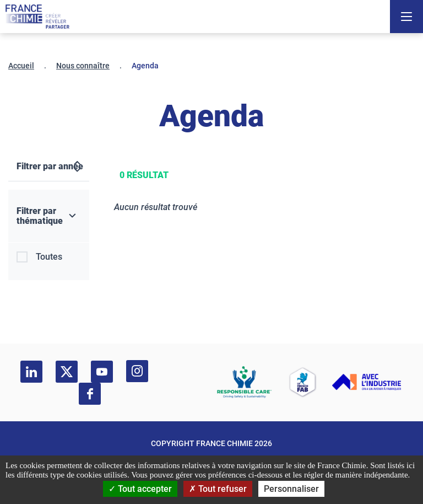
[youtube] (102, 372)
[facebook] (90, 394)
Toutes (49, 257)
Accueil (21, 66)
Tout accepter (140, 489)
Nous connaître (83, 66)
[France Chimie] (37, 17)
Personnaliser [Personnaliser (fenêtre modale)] (291, 489)
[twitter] (67, 372)
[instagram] (137, 371)
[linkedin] (31, 372)
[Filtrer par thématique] (49, 216)
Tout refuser (218, 489)
